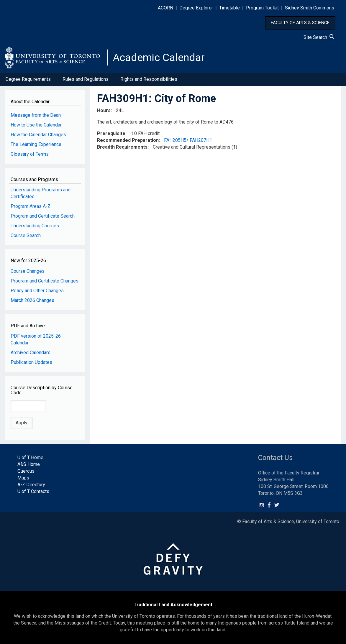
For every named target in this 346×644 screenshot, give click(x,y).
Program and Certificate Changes (45, 281)
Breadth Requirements (122, 147)
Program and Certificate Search (43, 216)
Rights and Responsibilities (149, 79)
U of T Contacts (33, 491)
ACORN (165, 8)
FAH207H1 (201, 140)
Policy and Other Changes (37, 291)
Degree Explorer (196, 8)
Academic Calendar (159, 57)
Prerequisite (111, 133)
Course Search (26, 235)
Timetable (229, 8)
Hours (104, 110)
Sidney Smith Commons (310, 8)
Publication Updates (31, 362)
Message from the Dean (36, 115)
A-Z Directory (31, 485)
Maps (23, 478)
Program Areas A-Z (31, 206)
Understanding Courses (35, 226)
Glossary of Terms (30, 154)
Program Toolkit (262, 8)
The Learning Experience (36, 144)
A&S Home (29, 464)
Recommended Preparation (128, 140)
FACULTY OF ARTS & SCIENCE (300, 23)
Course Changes (28, 271)
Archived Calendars (31, 353)
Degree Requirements (28, 79)
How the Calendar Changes (38, 135)
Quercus (26, 471)
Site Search (319, 37)
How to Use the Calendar (36, 125)
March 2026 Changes (32, 300)
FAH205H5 (175, 140)
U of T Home (30, 457)
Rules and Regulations (86, 79)
